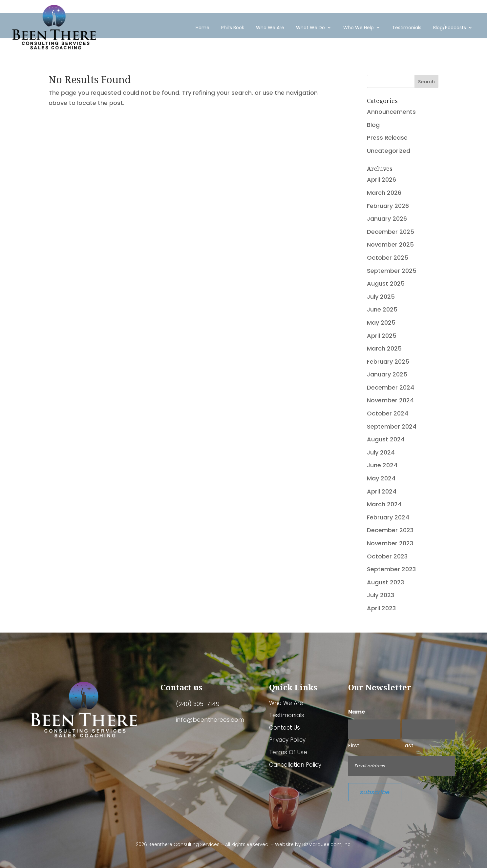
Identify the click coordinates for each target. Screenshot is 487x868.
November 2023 (390, 543)
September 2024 (392, 426)
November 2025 (390, 244)
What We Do (310, 26)
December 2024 (391, 387)
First (354, 746)
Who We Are (270, 26)
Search (426, 82)
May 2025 (381, 323)
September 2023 (391, 569)
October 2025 (388, 258)
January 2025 (387, 374)
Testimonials (407, 26)
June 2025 (382, 309)
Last (408, 746)
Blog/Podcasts (450, 26)
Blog (373, 125)
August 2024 (386, 439)
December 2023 (390, 530)
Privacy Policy (287, 740)
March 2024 (384, 504)
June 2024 (382, 465)
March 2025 (384, 348)
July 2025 (381, 297)
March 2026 (384, 193)
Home (202, 26)
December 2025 (391, 232)
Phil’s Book (233, 26)
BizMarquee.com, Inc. (327, 844)
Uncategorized (389, 151)
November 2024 (390, 400)
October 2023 (387, 556)
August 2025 (386, 283)
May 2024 (381, 478)
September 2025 (392, 271)
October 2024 (388, 413)
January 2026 (387, 219)
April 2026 (381, 180)
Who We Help (359, 26)
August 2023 (385, 582)
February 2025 (388, 362)
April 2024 (382, 491)
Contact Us (285, 728)
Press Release (387, 138)
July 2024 (381, 452)
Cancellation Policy (295, 765)
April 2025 (382, 336)
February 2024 (388, 517)
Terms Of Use (288, 753)
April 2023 (381, 608)
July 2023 (381, 595)
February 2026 (388, 206)
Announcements (391, 112)
